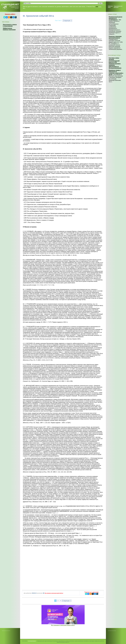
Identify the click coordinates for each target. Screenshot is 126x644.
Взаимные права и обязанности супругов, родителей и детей (116, 72)
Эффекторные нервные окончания (9, 29)
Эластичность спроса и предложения (10, 25)
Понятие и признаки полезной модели (115, 37)
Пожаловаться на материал (118, 7)
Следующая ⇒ (67, 21)
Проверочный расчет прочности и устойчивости (116, 18)
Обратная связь (110, 7)
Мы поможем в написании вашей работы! (54, 593)
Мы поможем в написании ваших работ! (63, 625)
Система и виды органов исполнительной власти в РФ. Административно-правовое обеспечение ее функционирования (115, 63)
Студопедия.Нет (32, 641)
